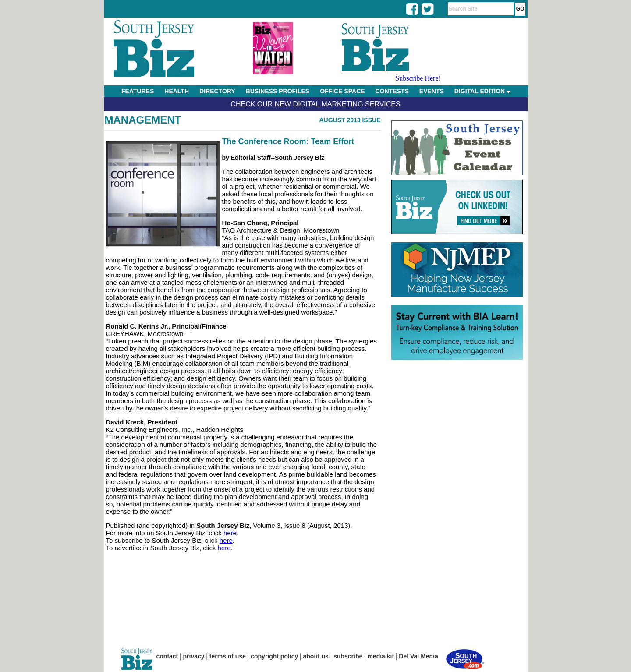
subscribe (348, 656)
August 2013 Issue (350, 120)
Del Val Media (418, 656)
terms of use (228, 656)
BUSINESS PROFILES (278, 91)
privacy (194, 656)
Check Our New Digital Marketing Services (315, 104)
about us (316, 656)
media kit (381, 656)
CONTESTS (392, 91)
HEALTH (177, 91)
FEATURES (138, 91)
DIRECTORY (217, 91)
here (230, 533)
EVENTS (432, 91)
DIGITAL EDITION (482, 91)
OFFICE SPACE (342, 91)
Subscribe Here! (418, 78)
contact (167, 656)
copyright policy (274, 656)
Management (143, 120)
